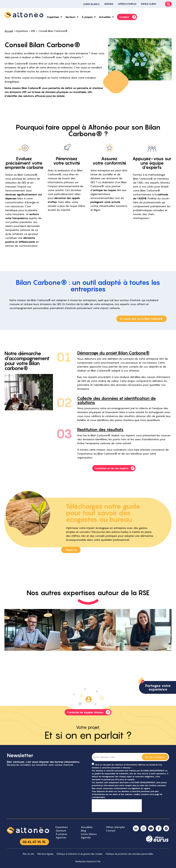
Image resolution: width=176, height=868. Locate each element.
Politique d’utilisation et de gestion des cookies (80, 854)
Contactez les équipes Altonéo (89, 712)
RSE (33, 31)
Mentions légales (45, 854)
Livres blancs (91, 4)
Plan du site (28, 854)
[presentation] (117, 806)
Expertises (22, 31)
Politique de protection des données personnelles (130, 854)
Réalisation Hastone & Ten (88, 862)
